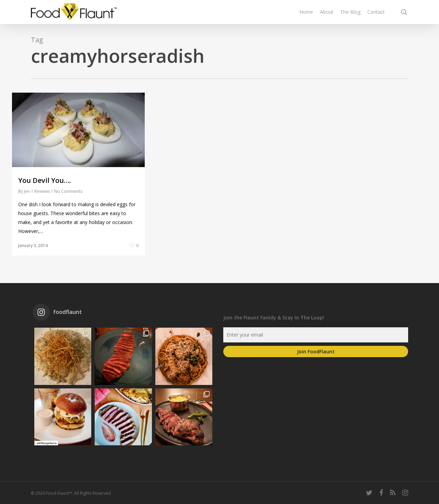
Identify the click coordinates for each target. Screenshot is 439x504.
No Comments (68, 191)
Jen (27, 191)
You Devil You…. (45, 180)
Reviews (42, 191)
